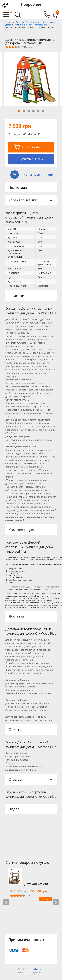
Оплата (30, 730)
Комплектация (30, 530)
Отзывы (30, 779)
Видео (30, 809)
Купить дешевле (38, 175)
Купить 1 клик (31, 159)
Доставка (30, 616)
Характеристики (30, 200)
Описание (30, 296)
